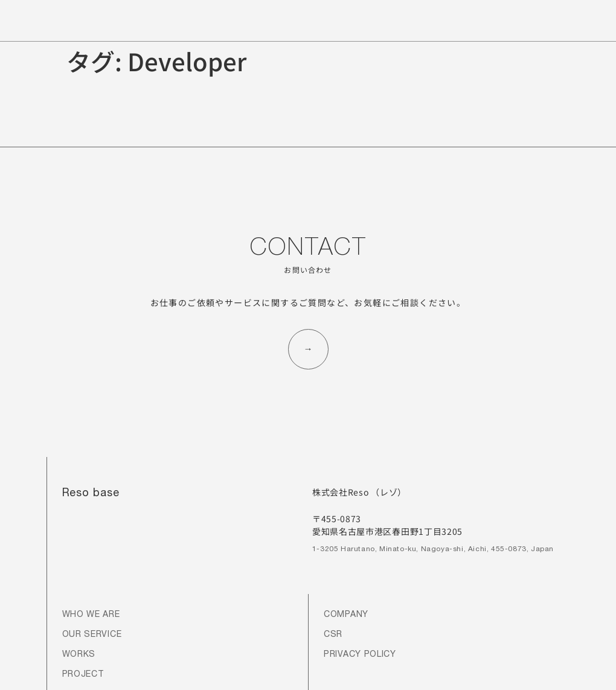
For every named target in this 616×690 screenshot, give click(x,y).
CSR (333, 635)
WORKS (79, 655)
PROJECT (83, 675)
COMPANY (346, 615)
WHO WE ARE (91, 615)
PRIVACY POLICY (360, 655)
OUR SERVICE (92, 635)
